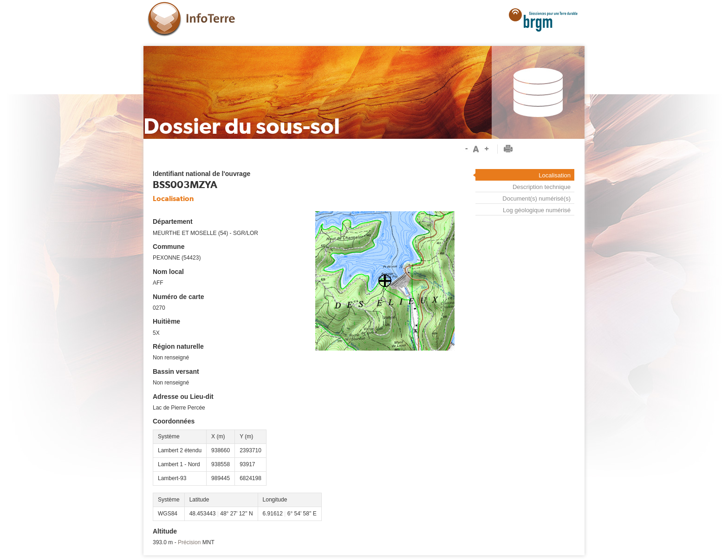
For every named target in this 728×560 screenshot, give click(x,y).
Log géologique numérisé (537, 210)
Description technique (542, 187)
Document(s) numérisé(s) (536, 199)
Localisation (555, 175)
